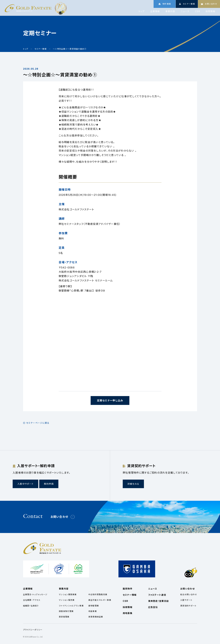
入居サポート (186, 600)
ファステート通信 (157, 595)
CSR (198, 11)
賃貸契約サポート (188, 606)
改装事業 (93, 611)
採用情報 (210, 11)
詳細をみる (133, 484)
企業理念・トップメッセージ (35, 594)
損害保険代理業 (66, 611)
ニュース (185, 11)
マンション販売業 (67, 600)
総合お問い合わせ (189, 594)
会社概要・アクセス (32, 600)
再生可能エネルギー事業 (100, 600)
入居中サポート (25, 484)
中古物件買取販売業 (98, 594)
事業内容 (170, 11)
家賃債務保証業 (96, 617)
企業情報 (155, 11)
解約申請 (49, 484)
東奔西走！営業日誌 (159, 601)
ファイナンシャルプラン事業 (71, 606)
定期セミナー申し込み (110, 400)
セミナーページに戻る (38, 423)
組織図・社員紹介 (31, 606)
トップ (142, 11)
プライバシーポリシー (33, 630)
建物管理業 (94, 606)
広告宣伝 (153, 607)
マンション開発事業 (68, 594)
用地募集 (128, 613)
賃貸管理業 (64, 617)
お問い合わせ (59, 517)
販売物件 (128, 589)
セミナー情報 (130, 595)
